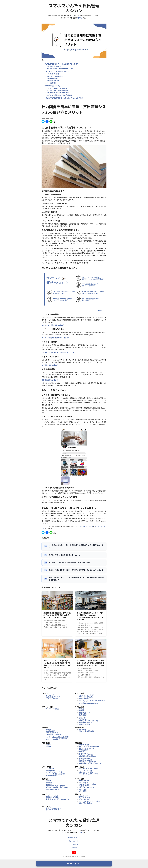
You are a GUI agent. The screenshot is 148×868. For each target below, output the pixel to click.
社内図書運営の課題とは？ (55, 66)
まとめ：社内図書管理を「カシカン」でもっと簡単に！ (64, 98)
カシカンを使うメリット (54, 86)
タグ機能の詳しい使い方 (50, 365)
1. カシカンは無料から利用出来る (57, 88)
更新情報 (74, 848)
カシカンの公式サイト (85, 526)
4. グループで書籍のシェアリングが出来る (59, 95)
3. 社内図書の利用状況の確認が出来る (58, 93)
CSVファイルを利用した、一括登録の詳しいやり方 (59, 353)
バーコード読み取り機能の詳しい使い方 (55, 338)
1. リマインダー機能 (53, 74)
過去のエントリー (74, 841)
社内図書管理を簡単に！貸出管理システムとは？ (62, 64)
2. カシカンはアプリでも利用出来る (57, 90)
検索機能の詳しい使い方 (50, 380)
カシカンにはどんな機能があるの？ (57, 71)
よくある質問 (74, 844)
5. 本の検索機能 (51, 83)
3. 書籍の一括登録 (52, 78)
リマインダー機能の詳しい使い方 (53, 325)
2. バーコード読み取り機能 (55, 76)
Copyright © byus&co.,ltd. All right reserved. (74, 856)
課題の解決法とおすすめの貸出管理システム (60, 69)
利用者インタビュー (74, 838)
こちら (80, 18)
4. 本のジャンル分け (53, 81)
